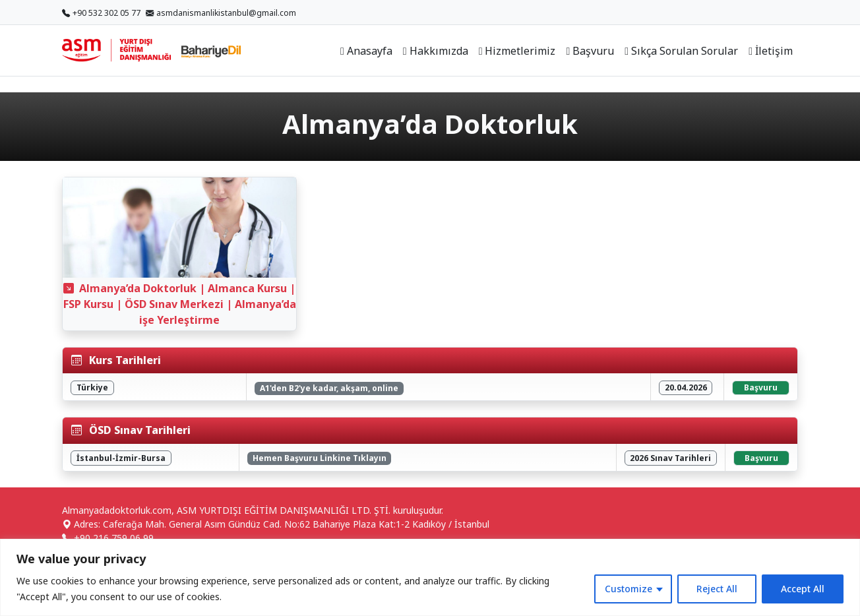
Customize (629, 589)
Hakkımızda (436, 51)
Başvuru (590, 51)
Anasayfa (366, 51)
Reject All (717, 589)
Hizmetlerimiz (517, 51)
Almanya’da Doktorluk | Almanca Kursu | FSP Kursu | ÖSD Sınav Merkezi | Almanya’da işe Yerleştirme (180, 304)
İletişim (771, 51)
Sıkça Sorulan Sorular (681, 51)
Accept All (803, 589)
